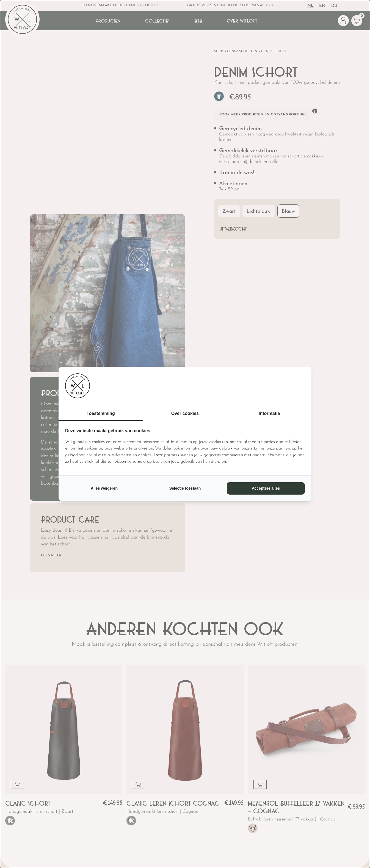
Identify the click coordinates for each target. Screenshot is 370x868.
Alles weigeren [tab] (104, 488)
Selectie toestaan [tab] (185, 488)
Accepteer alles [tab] (266, 488)
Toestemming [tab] (101, 413)
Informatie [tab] (269, 413)
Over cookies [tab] (185, 413)
